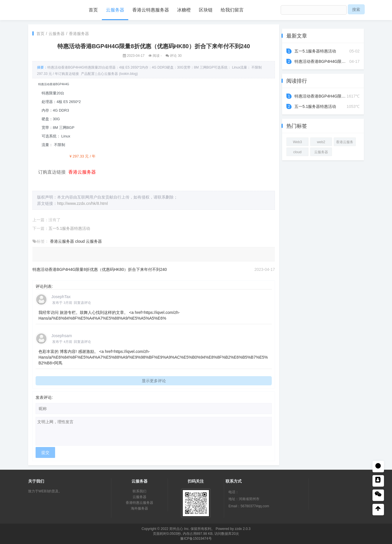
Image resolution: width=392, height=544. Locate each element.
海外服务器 (139, 508)
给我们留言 (232, 10)
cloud (80, 241)
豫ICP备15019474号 (196, 539)
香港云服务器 (62, 241)
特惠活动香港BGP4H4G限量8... (323, 61)
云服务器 (115, 10)
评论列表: (44, 286)
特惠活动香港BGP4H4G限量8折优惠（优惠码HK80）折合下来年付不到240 (100, 269)
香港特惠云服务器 (139, 503)
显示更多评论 (154, 381)
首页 (93, 10)
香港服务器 (79, 34)
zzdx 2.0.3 (243, 529)
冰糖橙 (184, 10)
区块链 (206, 10)
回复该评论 (82, 303)
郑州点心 (176, 529)
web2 (321, 142)
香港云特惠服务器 (151, 10)
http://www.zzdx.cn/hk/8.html (83, 203)
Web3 (297, 142)
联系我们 (139, 491)
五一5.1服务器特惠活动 (69, 228)
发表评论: (44, 397)
